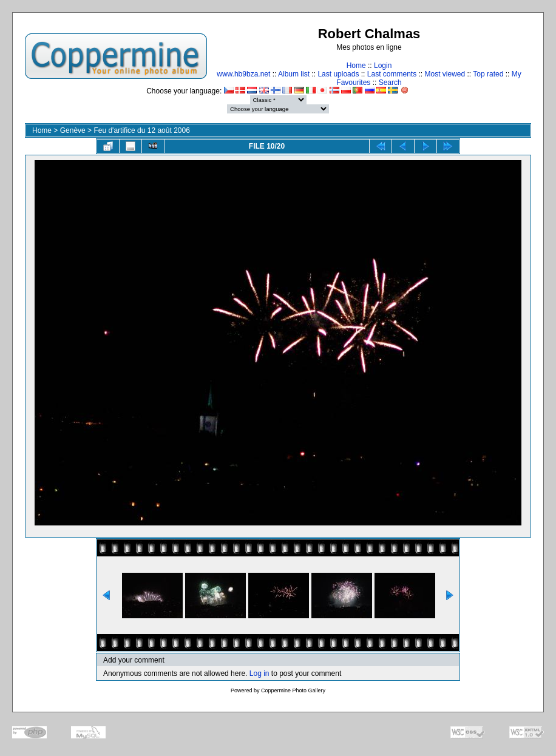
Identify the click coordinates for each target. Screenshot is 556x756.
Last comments (392, 74)
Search (390, 83)
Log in (259, 673)
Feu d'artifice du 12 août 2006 (141, 130)
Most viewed (445, 74)
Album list (294, 74)
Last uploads (338, 74)
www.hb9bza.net (243, 74)
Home (356, 66)
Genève (73, 130)
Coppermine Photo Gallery (293, 690)
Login (383, 66)
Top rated (488, 74)
